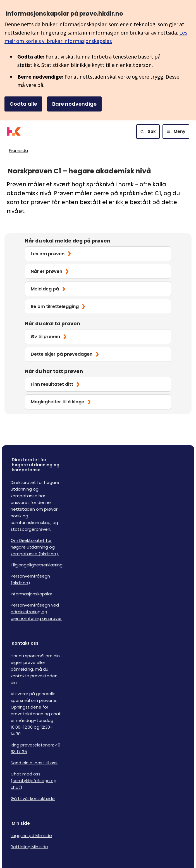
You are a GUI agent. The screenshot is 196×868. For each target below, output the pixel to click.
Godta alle (23, 104)
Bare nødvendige (74, 104)
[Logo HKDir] (14, 132)
